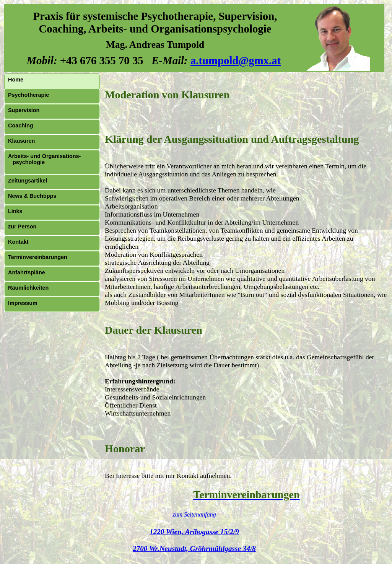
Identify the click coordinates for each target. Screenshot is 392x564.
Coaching (21, 126)
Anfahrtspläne (27, 272)
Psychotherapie (28, 95)
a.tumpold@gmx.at (236, 60)
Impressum (23, 303)
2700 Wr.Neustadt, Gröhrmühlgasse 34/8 (194, 549)
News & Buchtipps (32, 196)
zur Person (22, 227)
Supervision (24, 110)
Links (15, 211)
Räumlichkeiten (28, 288)
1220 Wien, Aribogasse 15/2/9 (194, 532)
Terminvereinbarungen (38, 257)
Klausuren (21, 141)
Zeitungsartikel (28, 181)
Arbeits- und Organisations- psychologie (44, 159)
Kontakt (18, 242)
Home (16, 80)
